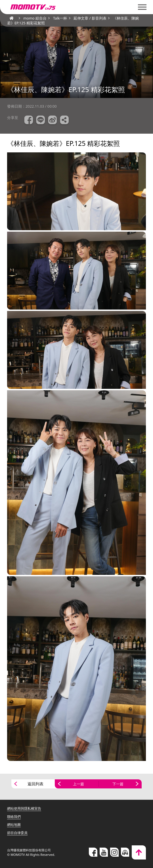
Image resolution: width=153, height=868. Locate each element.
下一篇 (118, 784)
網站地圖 (14, 825)
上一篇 (78, 784)
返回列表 (35, 784)
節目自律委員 (17, 833)
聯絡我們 (14, 817)
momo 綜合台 (35, 18)
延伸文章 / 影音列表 (90, 18)
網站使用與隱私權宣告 (24, 808)
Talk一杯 (60, 18)
